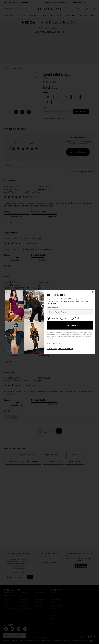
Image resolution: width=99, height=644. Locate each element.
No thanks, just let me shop (60, 349)
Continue (70, 326)
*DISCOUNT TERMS (54, 344)
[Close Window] (93, 292)
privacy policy (52, 337)
